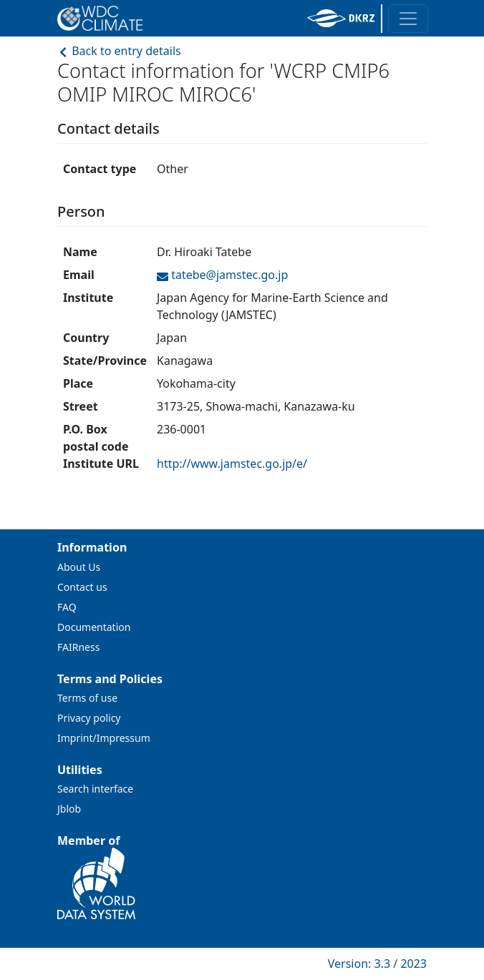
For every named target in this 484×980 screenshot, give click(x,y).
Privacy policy (89, 718)
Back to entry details (119, 51)
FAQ (67, 607)
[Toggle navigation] (408, 19)
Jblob (69, 809)
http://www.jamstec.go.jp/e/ (232, 464)
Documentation (94, 627)
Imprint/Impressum (104, 738)
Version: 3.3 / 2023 (377, 964)
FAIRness (78, 647)
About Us (79, 567)
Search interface (95, 789)
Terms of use (87, 698)
